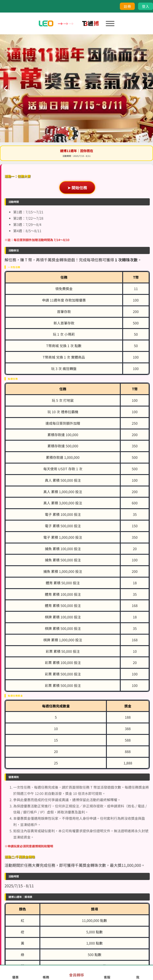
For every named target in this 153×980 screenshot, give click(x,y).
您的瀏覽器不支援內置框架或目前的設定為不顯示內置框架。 (76, 490)
